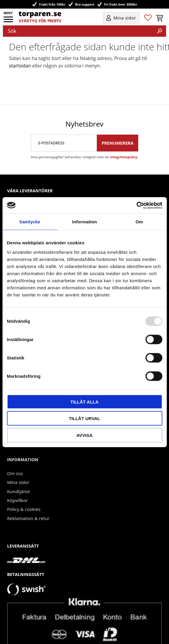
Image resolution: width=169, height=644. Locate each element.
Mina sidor (18, 465)
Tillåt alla (84, 402)
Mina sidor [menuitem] (125, 18)
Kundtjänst (18, 474)
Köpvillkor (17, 483)
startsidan (20, 66)
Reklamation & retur (28, 501)
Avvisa (84, 435)
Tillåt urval (84, 418)
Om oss (15, 456)
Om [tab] (139, 222)
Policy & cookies (24, 492)
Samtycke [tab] (30, 222)
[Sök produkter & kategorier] (78, 31)
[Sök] (160, 31)
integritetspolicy (124, 140)
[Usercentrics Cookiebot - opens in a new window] (136, 205)
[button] (9, 21)
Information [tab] (85, 222)
